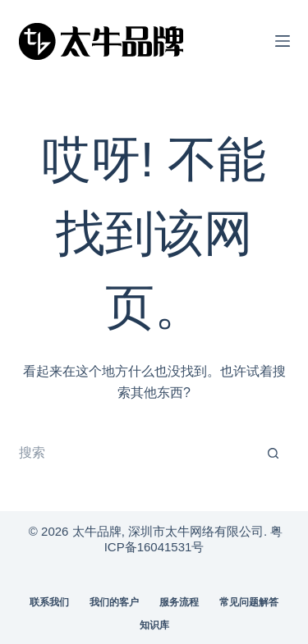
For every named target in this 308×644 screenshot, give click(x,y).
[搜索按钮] (274, 454)
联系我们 (49, 602)
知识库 (154, 625)
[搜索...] (138, 454)
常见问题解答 (249, 602)
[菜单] (283, 41)
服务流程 (179, 602)
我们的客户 (114, 602)
